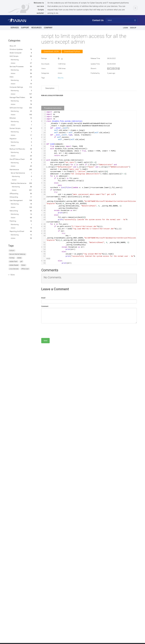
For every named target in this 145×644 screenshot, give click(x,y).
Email (43, 298)
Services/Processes (17, 66)
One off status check (17, 159)
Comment (45, 306)
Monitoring (15, 60)
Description (50, 88)
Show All (13, 46)
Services (15, 28)
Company (48, 28)
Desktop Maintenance (19, 183)
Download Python (72, 51)
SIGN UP (133, 28)
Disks (12, 77)
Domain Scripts (15, 128)
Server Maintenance (18, 173)
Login (125, 28)
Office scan (25, 269)
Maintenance (14, 169)
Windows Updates (16, 49)
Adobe (19, 258)
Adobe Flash (13, 261)
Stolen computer (16, 53)
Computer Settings (16, 87)
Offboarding (14, 194)
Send (45, 341)
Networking (14, 211)
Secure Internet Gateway (17, 254)
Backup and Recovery (17, 149)
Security (61, 78)
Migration (13, 139)
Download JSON (51, 51)
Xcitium (12, 250)
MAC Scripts (14, 56)
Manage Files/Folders (17, 97)
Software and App (16, 108)
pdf (21, 261)
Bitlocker (13, 118)
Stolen (23, 265)
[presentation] (59, 329)
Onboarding (14, 197)
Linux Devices (14, 269)
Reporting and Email (17, 231)
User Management (16, 200)
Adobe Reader (14, 265)
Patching (13, 221)
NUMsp (12, 258)
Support (25, 28)
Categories (14, 41)
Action (13, 63)
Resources (37, 28)
